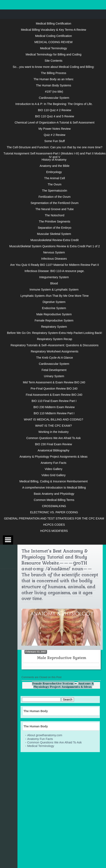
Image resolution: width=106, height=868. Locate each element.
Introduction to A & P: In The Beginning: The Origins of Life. (54, 104)
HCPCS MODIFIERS (54, 531)
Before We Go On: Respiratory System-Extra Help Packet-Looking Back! (55, 333)
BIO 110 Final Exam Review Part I (54, 401)
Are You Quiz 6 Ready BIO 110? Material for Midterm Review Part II (55, 265)
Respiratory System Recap (55, 339)
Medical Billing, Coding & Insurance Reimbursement (54, 481)
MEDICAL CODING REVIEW (54, 42)
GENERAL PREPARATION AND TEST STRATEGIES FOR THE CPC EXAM (54, 518)
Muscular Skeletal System (54, 234)
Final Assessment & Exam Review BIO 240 (54, 395)
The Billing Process (54, 73)
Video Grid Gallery (54, 475)
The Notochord (55, 215)
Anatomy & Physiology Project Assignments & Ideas (54, 457)
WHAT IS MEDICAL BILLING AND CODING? (53, 419)
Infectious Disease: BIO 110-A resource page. (55, 271)
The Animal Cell (55, 178)
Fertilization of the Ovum (55, 197)
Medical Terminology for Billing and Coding (54, 54)
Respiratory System (54, 327)
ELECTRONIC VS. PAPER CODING (54, 512)
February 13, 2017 (36, 652)
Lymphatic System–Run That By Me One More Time (55, 296)
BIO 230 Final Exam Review (54, 444)
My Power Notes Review (55, 129)
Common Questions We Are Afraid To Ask (54, 438)
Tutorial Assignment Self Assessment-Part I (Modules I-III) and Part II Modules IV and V (55, 155)
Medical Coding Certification (54, 36)
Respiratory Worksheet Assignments (55, 351)
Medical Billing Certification (54, 24)
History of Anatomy (54, 160)
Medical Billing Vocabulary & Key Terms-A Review (54, 30)
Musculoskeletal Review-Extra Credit (54, 240)
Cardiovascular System (54, 98)
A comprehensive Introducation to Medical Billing (54, 488)
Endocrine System (54, 308)
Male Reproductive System (54, 314)
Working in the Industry (54, 432)
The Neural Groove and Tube (54, 209)
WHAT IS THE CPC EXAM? (53, 426)
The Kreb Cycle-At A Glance (55, 358)
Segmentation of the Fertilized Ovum (55, 203)
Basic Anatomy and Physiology (54, 494)
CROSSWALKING (54, 506)
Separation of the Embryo (55, 228)
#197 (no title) (54, 92)
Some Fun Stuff (55, 141)
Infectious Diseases (54, 259)
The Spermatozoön (54, 191)
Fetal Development (54, 370)
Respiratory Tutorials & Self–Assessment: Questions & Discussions (55, 345)
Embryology (54, 172)
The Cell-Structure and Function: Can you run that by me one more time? (55, 147)
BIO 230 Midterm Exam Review (54, 407)
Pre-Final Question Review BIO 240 (54, 389)
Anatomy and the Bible (55, 166)
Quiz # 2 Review (55, 135)
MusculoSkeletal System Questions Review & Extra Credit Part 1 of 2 (55, 246)
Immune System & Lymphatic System (54, 290)
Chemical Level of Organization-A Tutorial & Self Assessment (55, 122)
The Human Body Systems (54, 85)
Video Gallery (53, 469)
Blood (54, 283)
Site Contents (53, 61)
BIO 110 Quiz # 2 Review (55, 110)
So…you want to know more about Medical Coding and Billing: (54, 67)
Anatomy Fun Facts (54, 463)
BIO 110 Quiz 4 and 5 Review (55, 116)
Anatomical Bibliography (53, 450)
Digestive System (54, 302)
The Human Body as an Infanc (53, 79)
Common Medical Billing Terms (54, 500)
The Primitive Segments (55, 221)
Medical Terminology (54, 48)
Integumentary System (54, 277)
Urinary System (54, 376)
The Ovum (55, 184)
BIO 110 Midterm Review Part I (54, 413)
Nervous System (54, 252)
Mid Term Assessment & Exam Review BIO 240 (54, 382)
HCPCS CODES (54, 525)
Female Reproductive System (54, 320)
